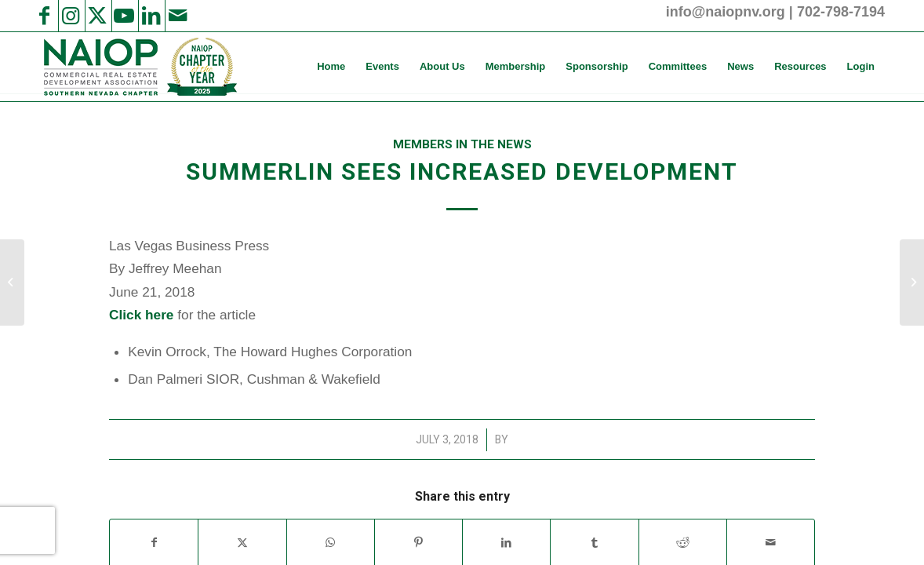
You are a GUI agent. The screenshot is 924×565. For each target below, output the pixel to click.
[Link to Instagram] (71, 16)
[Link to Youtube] (124, 16)
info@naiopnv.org (726, 12)
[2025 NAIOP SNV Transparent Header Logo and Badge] (138, 67)
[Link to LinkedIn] (151, 16)
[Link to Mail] (177, 16)
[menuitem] (331, 67)
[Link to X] (97, 16)
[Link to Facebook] (44, 16)
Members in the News (462, 144)
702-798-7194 (841, 12)
